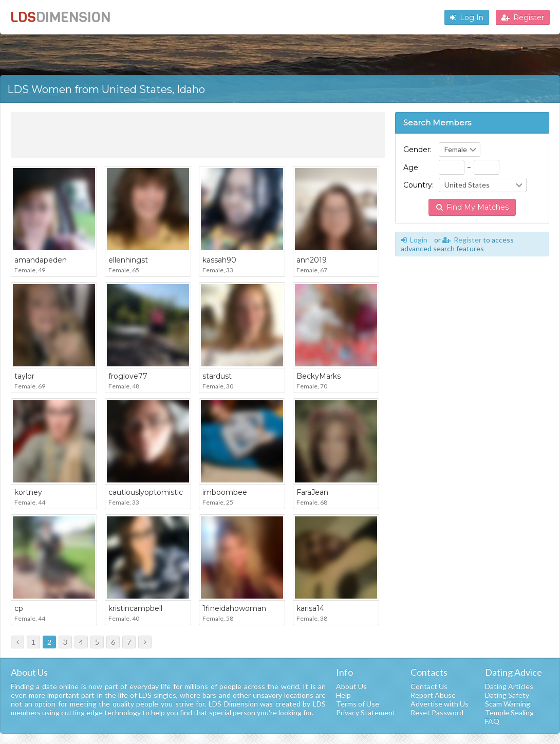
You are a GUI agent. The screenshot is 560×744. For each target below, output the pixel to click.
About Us (351, 686)
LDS (60, 17)
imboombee (225, 492)
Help (343, 695)
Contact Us (429, 686)
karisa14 (310, 608)
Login (414, 240)
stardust (217, 376)
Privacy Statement (366, 712)
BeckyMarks (319, 376)
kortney (28, 492)
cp (19, 608)
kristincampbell (135, 608)
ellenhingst (128, 260)
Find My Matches (472, 207)
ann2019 (312, 260)
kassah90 (219, 260)
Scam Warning (508, 704)
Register (523, 17)
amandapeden (41, 260)
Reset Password (437, 712)
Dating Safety (507, 695)
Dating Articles (509, 686)
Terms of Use (358, 704)
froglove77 (128, 376)
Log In (467, 17)
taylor (24, 376)
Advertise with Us (440, 704)
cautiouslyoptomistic (146, 492)
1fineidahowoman (234, 608)
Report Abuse (433, 695)
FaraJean (312, 492)
